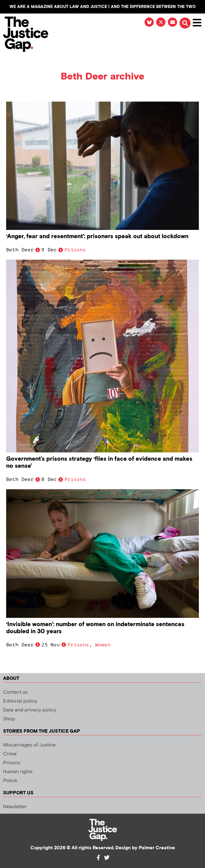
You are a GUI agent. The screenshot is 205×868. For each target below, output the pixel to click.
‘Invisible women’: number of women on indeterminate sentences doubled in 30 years (95, 628)
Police (10, 781)
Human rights (18, 772)
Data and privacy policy (30, 710)
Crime (10, 754)
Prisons (75, 250)
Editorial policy (20, 701)
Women (103, 645)
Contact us (15, 692)
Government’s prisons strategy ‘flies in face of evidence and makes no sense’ (99, 463)
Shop (9, 719)
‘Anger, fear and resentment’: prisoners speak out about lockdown (97, 236)
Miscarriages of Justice (29, 745)
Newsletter (15, 807)
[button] (185, 23)
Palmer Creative (157, 848)
